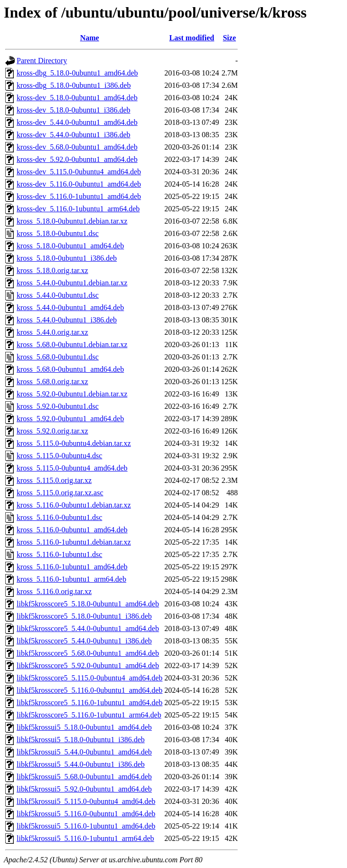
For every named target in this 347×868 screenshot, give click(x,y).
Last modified (192, 38)
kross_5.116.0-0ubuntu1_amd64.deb (72, 530)
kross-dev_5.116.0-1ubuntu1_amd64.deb (79, 196)
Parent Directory (42, 61)
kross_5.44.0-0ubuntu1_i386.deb (67, 320)
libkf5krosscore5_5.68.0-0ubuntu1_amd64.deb (88, 653)
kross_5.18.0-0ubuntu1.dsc (58, 233)
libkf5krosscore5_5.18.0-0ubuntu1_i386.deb (84, 616)
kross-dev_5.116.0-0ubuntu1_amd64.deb (79, 184)
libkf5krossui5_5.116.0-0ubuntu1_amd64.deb (86, 814)
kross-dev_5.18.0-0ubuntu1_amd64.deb (77, 98)
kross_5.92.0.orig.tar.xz (52, 431)
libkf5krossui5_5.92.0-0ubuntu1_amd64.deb (84, 789)
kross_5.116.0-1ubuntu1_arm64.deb (71, 579)
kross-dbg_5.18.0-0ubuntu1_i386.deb (74, 85)
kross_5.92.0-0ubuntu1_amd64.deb (70, 419)
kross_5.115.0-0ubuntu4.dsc (59, 456)
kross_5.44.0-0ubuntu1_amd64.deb (70, 307)
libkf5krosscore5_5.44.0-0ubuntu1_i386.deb (84, 641)
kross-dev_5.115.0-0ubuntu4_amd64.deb (79, 172)
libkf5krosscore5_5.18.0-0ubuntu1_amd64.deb (88, 604)
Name (90, 38)
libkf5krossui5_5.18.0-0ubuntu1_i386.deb (81, 740)
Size (229, 38)
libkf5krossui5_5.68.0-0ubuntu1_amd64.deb (84, 777)
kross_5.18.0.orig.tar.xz (52, 270)
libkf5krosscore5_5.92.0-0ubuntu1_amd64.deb (88, 665)
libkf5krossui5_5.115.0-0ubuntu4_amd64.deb (86, 801)
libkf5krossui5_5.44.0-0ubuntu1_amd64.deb (84, 752)
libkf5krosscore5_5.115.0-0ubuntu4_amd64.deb (89, 678)
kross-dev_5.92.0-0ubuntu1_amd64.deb (77, 159)
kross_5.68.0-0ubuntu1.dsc (58, 357)
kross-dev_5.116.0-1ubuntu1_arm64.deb (78, 209)
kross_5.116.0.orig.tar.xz (54, 591)
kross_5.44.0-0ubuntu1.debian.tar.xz (72, 283)
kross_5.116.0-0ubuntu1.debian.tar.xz (74, 505)
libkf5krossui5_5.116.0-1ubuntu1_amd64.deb (86, 826)
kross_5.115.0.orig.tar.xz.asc (60, 493)
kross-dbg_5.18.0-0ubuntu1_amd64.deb (77, 73)
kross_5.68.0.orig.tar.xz (52, 382)
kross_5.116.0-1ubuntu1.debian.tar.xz (74, 542)
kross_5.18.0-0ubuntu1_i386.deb (67, 258)
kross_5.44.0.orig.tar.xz (52, 332)
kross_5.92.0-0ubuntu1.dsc (58, 406)
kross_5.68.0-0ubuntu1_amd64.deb (70, 369)
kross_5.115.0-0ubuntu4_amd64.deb (72, 468)
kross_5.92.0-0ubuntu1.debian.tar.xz (72, 394)
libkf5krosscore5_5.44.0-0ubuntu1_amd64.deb (88, 628)
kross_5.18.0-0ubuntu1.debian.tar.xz (72, 221)
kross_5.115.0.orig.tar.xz (54, 480)
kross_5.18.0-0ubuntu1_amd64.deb (70, 246)
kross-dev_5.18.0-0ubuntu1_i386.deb (74, 110)
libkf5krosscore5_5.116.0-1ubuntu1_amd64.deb (89, 703)
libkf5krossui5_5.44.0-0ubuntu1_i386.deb (81, 764)
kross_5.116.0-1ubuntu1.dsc (59, 554)
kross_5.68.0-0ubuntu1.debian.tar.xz (72, 344)
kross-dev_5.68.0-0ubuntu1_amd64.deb (77, 147)
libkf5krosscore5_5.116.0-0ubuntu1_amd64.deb (89, 690)
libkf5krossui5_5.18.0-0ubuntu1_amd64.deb (84, 727)
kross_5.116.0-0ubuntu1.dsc (59, 517)
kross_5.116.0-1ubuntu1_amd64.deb (72, 567)
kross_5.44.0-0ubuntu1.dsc (58, 295)
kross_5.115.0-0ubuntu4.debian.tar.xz (74, 443)
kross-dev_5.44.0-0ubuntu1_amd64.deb (77, 122)
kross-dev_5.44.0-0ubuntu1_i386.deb (74, 135)
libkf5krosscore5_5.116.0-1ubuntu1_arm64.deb (89, 715)
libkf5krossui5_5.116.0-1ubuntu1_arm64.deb (85, 838)
